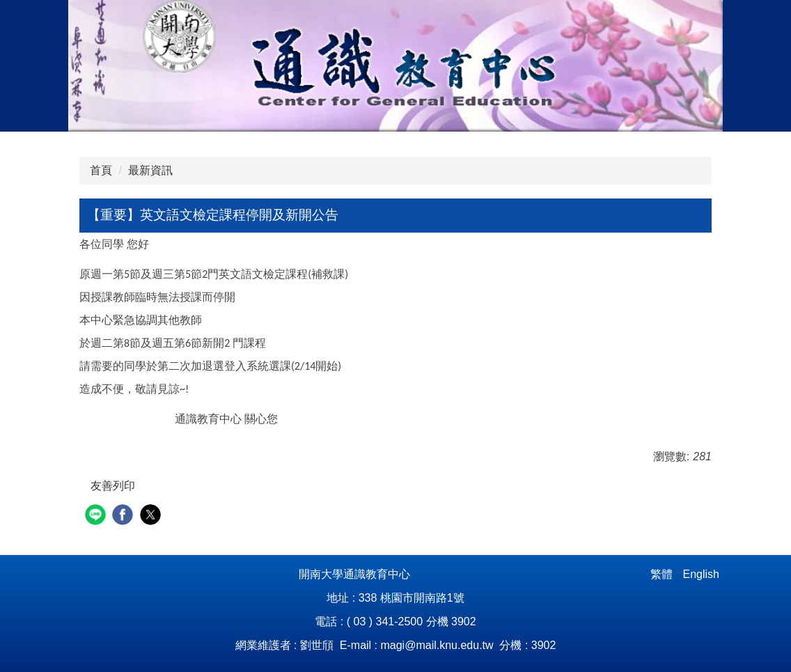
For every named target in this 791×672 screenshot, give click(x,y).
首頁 (101, 170)
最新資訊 (150, 170)
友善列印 (113, 486)
